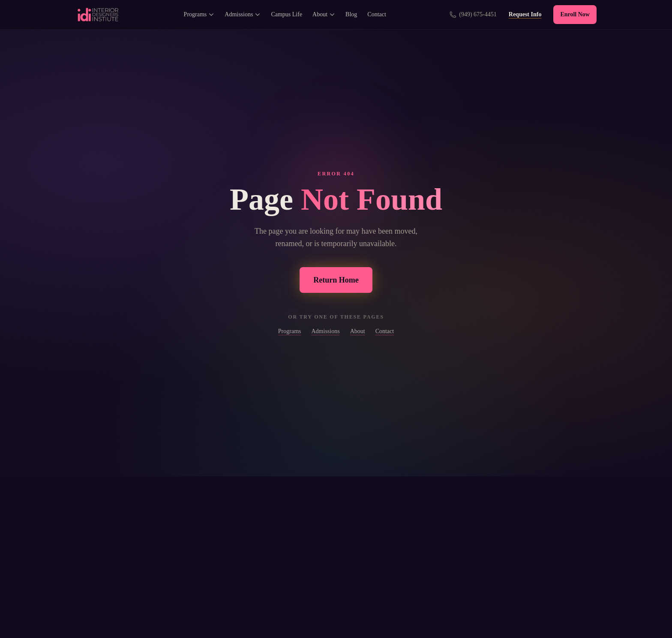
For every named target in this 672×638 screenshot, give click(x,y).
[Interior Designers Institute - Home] (98, 15)
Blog (351, 14)
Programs (199, 14)
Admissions (243, 14)
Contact (377, 14)
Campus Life (286, 14)
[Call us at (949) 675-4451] (473, 15)
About (324, 14)
